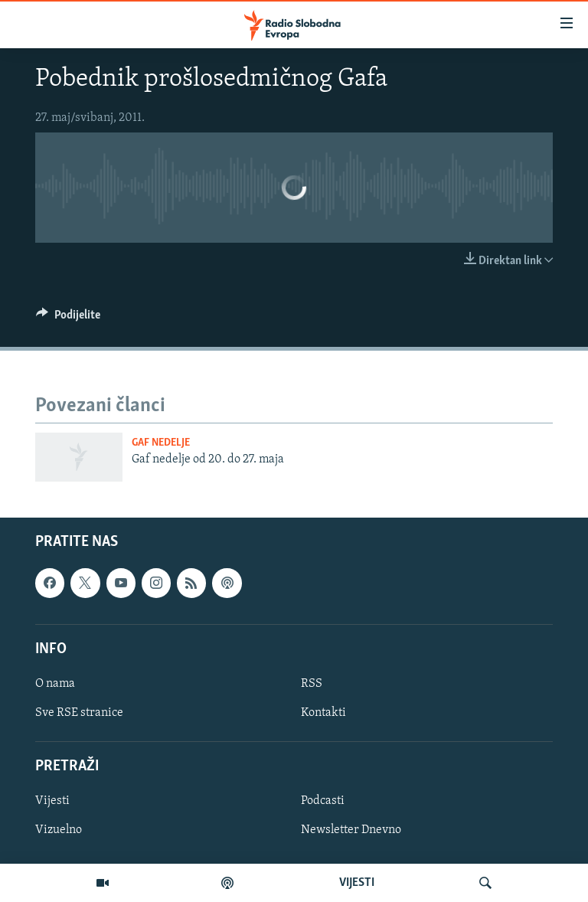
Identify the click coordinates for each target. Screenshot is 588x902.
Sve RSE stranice (79, 713)
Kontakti (323, 713)
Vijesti (52, 802)
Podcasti (323, 802)
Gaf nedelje (161, 443)
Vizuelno (59, 831)
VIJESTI (357, 883)
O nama (55, 684)
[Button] (68, 319)
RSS (312, 684)
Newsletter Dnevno (351, 831)
